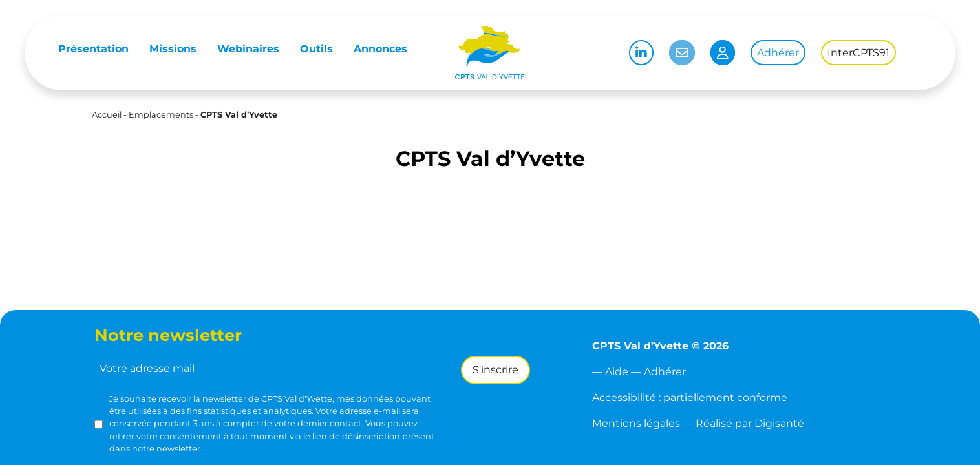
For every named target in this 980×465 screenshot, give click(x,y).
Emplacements (161, 115)
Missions (173, 49)
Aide (617, 372)
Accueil (107, 115)
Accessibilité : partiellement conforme (690, 398)
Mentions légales (636, 423)
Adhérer (778, 53)
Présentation (93, 49)
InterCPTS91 (858, 53)
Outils (316, 49)
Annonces (380, 49)
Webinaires (248, 49)
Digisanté (779, 423)
